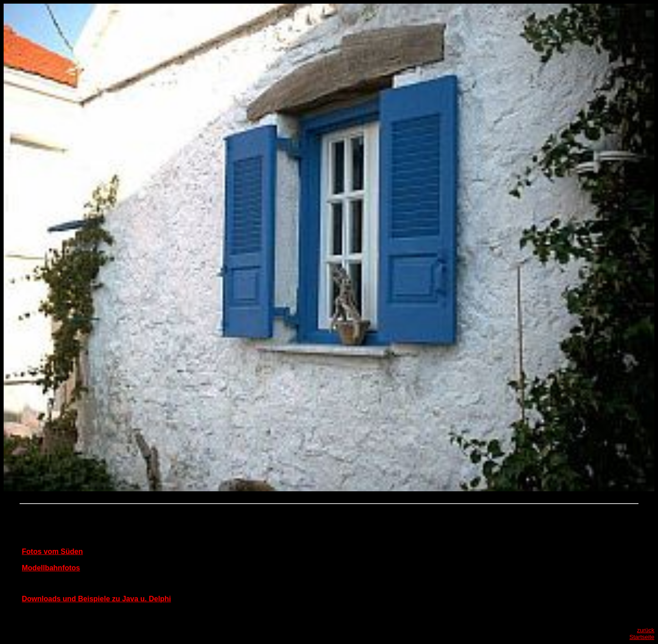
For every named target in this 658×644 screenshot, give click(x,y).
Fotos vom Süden (52, 552)
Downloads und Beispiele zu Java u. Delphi (96, 599)
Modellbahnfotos (51, 568)
